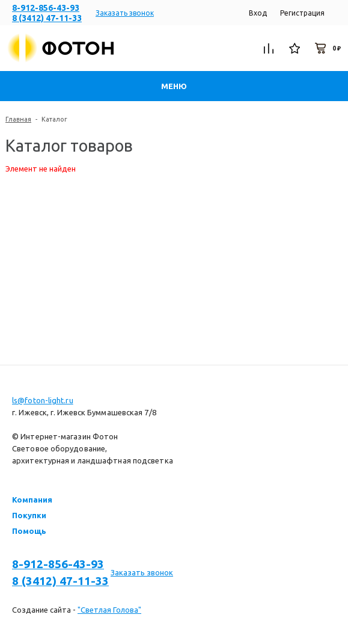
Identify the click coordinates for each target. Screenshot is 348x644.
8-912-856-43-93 (46, 8)
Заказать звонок (125, 13)
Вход (258, 13)
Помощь (29, 531)
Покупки (29, 515)
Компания (32, 500)
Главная (18, 119)
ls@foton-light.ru (43, 400)
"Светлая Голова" (109, 610)
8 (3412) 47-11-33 (47, 18)
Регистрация (302, 13)
